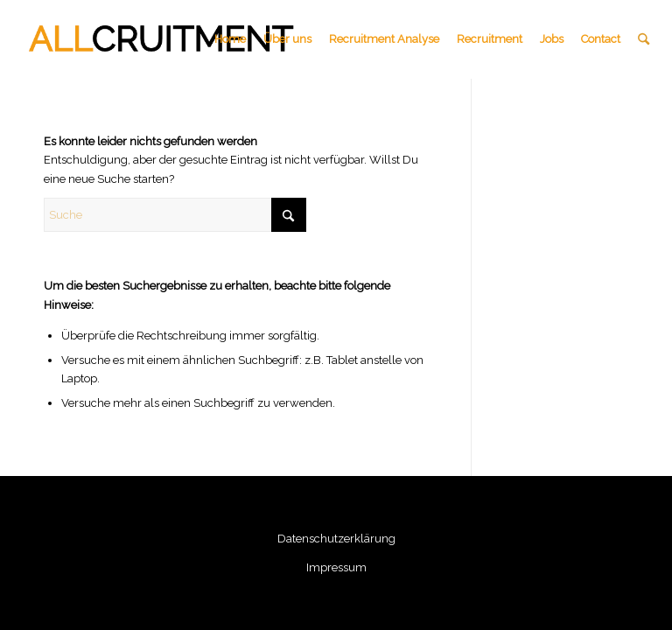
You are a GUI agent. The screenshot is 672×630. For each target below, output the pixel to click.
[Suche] (644, 39)
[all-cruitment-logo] (163, 39)
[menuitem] (230, 39)
